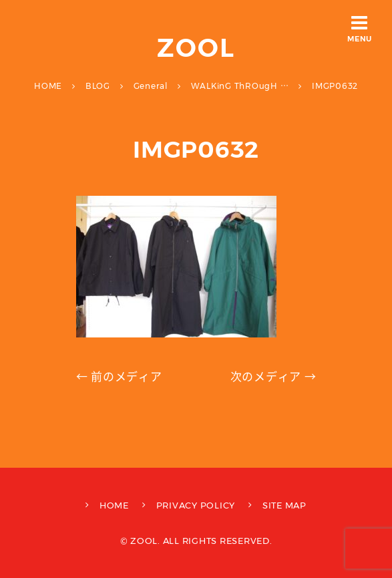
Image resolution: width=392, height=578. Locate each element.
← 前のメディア (119, 377)
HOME (114, 505)
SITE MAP (284, 505)
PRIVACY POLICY (196, 505)
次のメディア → (273, 377)
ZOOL (196, 48)
